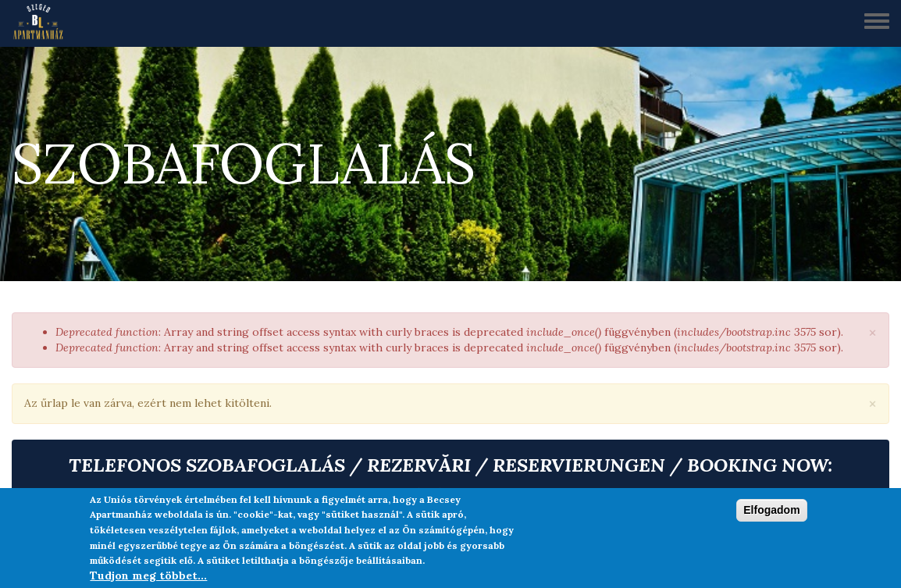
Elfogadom (771, 510)
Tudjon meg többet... (148, 576)
